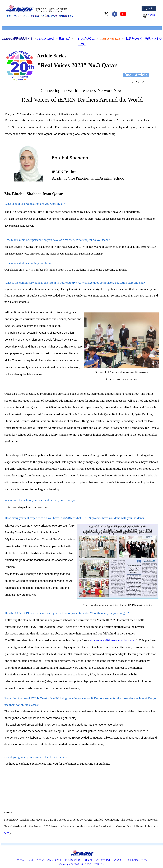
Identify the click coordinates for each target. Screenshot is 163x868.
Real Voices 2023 (110, 39)
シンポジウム (86, 39)
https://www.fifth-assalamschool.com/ (113, 640)
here (6, 833)
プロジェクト (54, 860)
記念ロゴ (64, 39)
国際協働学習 (73, 860)
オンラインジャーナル (98, 860)
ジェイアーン (36, 860)
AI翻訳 (150, 15)
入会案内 (119, 860)
